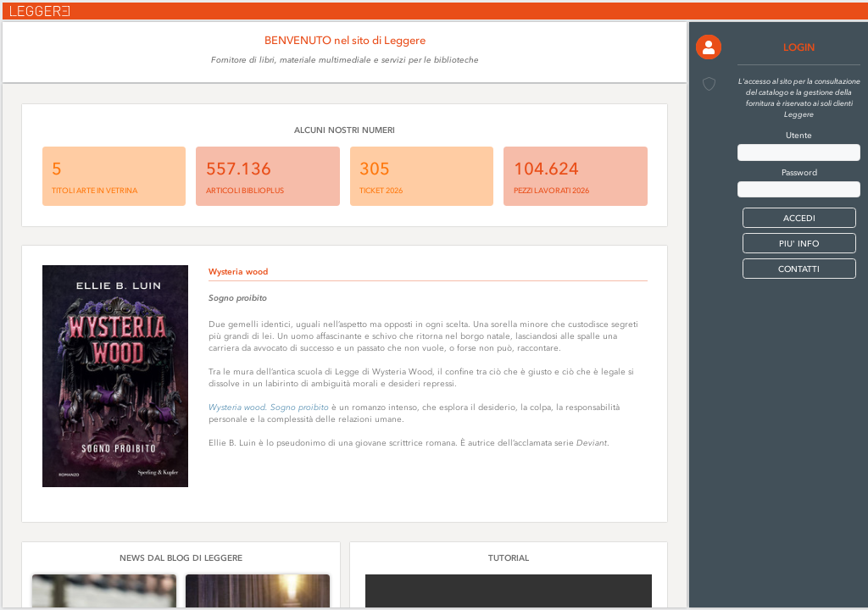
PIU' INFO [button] (799, 244)
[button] (708, 47)
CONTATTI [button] (799, 269)
